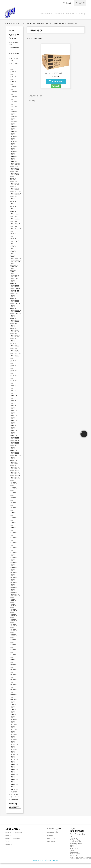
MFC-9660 (15, 448)
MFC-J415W (16, 478)
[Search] (62, 13)
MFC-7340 (15, 283)
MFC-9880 (15, 458)
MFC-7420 (15, 296)
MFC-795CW (16, 318)
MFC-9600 (15, 443)
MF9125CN (15, 169)
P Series (14, 797)
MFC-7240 (15, 281)
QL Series (14, 799)
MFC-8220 (15, 326)
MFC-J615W (16, 600)
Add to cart (56, 86)
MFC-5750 (15, 246)
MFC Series (15, 68)
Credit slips (52, 843)
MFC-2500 (15, 191)
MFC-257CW (16, 199)
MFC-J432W (16, 483)
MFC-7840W (16, 308)
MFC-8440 (15, 336)
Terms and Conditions (13, 837)
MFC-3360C (16, 223)
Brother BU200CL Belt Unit (56, 78)
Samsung (13, 808)
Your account (55, 833)
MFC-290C (15, 218)
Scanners (14, 804)
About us (8, 840)
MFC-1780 (15, 174)
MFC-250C (15, 194)
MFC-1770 (15, 171)
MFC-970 (15, 450)
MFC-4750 (15, 231)
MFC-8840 (15, 356)
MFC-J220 (15, 468)
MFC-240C (15, 189)
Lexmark (13, 812)
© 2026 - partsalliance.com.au (46, 865)
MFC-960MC (16, 445)
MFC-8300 (15, 328)
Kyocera (13, 40)
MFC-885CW (16, 358)
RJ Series (14, 801)
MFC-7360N (16, 291)
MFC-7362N (16, 293)
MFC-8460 (15, 338)
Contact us (9, 849)
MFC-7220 (15, 278)
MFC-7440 (15, 298)
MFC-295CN (16, 221)
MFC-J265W (16, 473)
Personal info (52, 837)
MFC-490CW (16, 233)
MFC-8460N (16, 341)
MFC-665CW (16, 263)
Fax (12, 65)
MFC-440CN (16, 226)
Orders (50, 840)
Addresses (51, 846)
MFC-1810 (15, 176)
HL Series (14, 63)
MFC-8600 (15, 351)
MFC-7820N (16, 306)
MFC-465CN (16, 228)
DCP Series (15, 58)
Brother (12, 43)
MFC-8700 (15, 353)
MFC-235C (15, 186)
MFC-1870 (15, 179)
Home (11, 35)
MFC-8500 (15, 343)
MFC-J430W (16, 480)
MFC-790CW (16, 316)
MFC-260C (15, 201)
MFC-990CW (16, 460)
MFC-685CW (16, 266)
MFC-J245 (15, 470)
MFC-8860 (15, 360)
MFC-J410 (15, 475)
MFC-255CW (16, 196)
